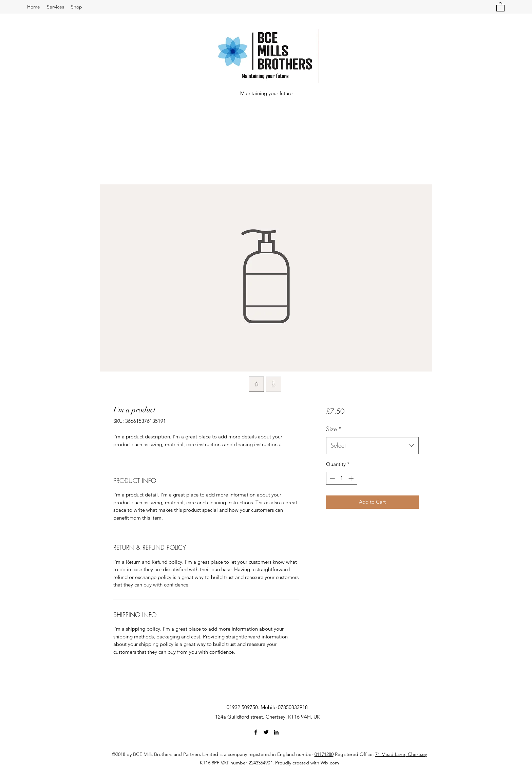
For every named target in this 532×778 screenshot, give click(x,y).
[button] (500, 7)
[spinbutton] (341, 478)
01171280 (324, 754)
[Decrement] (332, 478)
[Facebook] (256, 732)
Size (334, 429)
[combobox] (372, 446)
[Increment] (352, 478)
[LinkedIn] (276, 732)
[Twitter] (266, 732)
